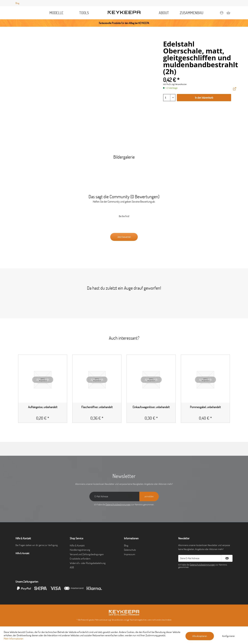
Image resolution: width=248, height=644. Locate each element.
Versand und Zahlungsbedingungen (87, 554)
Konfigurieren (228, 636)
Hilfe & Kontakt (77, 545)
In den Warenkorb (204, 98)
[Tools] (84, 13)
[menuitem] (57, 13)
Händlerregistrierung (80, 550)
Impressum (130, 554)
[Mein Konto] (222, 14)
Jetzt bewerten (124, 237)
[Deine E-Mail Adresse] (200, 558)
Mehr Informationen (14, 639)
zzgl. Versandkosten (179, 84)
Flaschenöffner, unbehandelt (97, 407)
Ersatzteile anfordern (80, 559)
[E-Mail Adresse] (114, 496)
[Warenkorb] (228, 14)
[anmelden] (149, 496)
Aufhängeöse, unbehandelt (43, 407)
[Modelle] (57, 13)
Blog (17, 3)
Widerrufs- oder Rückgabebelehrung (88, 563)
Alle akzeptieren (200, 636)
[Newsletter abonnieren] (227, 558)
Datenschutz (130, 550)
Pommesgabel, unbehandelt (205, 407)
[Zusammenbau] (192, 13)
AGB (72, 567)
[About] (164, 13)
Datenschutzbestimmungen (118, 505)
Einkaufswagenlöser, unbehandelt (151, 407)
